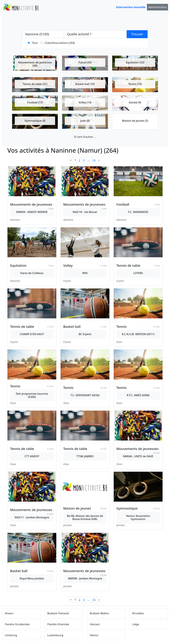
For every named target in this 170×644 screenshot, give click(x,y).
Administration (157, 7)
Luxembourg (55, 635)
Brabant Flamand (58, 613)
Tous (35, 43)
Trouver (137, 34)
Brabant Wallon (99, 613)
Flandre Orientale (58, 624)
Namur (94, 635)
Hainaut (95, 624)
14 (94, 160)
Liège (136, 624)
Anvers (9, 613)
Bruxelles (138, 613)
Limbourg (11, 635)
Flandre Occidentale (17, 624)
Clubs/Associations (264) (60, 43)
